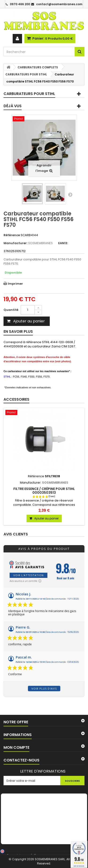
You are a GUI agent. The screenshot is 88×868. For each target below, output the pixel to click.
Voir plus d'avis (44, 689)
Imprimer (15, 284)
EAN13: (63, 243)
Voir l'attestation (29, 575)
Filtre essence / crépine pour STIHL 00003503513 (44, 491)
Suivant (70, 194)
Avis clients (16, 534)
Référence (12, 235)
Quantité (11, 310)
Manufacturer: (15, 243)
